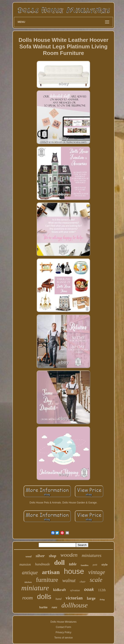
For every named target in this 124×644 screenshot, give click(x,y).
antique (30, 572)
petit (95, 565)
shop (53, 556)
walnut (69, 580)
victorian (74, 598)
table (73, 564)
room (28, 598)
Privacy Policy (64, 632)
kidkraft (59, 590)
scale (96, 580)
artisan (51, 572)
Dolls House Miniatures (63, 622)
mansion (25, 564)
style (104, 565)
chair (83, 582)
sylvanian (75, 590)
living (102, 600)
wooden (69, 555)
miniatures (91, 555)
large (91, 598)
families (85, 565)
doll (59, 563)
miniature (35, 588)
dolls (44, 597)
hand (58, 599)
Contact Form (64, 627)
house (74, 571)
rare (54, 607)
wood (28, 556)
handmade (42, 564)
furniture (47, 580)
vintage (96, 572)
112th (102, 590)
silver (40, 556)
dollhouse (74, 605)
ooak (89, 589)
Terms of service (63, 638)
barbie (43, 607)
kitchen (28, 582)
